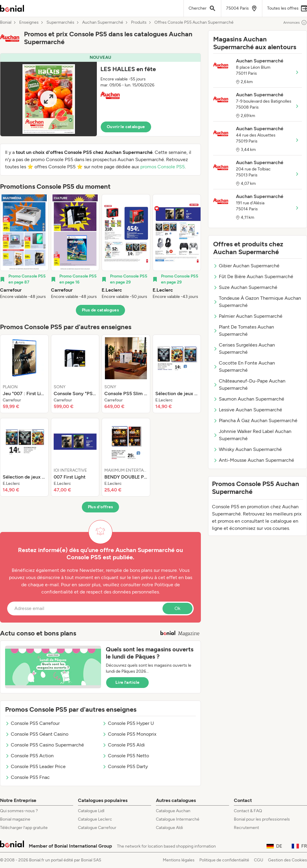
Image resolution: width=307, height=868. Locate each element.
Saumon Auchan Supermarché (249, 399)
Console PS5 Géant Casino (37, 734)
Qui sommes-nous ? (19, 811)
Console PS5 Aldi (124, 745)
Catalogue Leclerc (95, 819)
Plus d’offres (101, 507)
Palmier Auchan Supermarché (248, 316)
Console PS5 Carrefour (32, 723)
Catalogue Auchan (173, 811)
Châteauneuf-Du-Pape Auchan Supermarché (249, 384)
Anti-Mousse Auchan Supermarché (254, 460)
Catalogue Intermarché (178, 819)
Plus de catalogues (100, 310)
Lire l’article (127, 682)
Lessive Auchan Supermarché (248, 410)
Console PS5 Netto (126, 756)
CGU (259, 860)
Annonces (295, 23)
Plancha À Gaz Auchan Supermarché (255, 420)
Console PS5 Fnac (27, 777)
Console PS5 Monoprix (129, 734)
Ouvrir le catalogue (126, 127)
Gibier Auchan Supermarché (246, 266)
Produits (139, 23)
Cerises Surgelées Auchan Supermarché (244, 348)
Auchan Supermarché (103, 23)
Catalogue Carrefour (97, 828)
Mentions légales (179, 860)
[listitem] (24, 247)
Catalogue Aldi (169, 828)
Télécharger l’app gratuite (24, 828)
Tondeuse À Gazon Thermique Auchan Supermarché (257, 302)
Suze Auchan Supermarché (245, 287)
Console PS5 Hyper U (128, 723)
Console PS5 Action (29, 756)
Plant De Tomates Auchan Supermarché (244, 330)
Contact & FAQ (248, 811)
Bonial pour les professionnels (262, 819)
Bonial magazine (15, 819)
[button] (100, 95)
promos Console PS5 (162, 167)
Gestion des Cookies (288, 860)
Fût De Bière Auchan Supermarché (253, 276)
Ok (177, 608)
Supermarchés (60, 23)
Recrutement (246, 828)
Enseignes (29, 23)
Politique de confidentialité (224, 860)
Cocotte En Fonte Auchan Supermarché (244, 366)
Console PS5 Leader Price (35, 766)
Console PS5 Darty (125, 766)
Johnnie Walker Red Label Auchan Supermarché (252, 435)
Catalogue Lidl (91, 811)
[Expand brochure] (49, 99)
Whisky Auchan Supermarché (247, 449)
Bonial (6, 23)
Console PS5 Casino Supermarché (45, 745)
